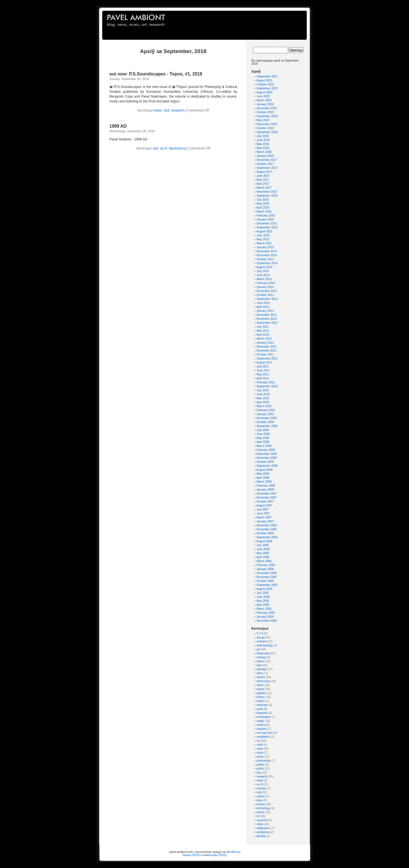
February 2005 (266, 613)
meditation (263, 737)
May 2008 (263, 474)
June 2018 (263, 140)
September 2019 (267, 116)
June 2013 (263, 303)
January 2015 (265, 247)
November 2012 (267, 319)
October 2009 (265, 422)
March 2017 (264, 188)
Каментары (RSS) (215, 855)
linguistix (262, 713)
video (260, 824)
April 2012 (263, 335)
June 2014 (263, 275)
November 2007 (267, 498)
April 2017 (263, 184)
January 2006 (265, 569)
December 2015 (267, 223)
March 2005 (264, 609)
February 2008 (266, 486)
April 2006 (263, 557)
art (258, 649)
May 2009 (263, 438)
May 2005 (263, 601)
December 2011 (267, 347)
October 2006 (265, 533)
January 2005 (265, 617)
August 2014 (264, 267)
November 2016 (267, 192)
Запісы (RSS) (191, 855)
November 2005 (267, 577)
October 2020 (265, 84)
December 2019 (267, 108)
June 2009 (263, 434)
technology (263, 808)
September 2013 (267, 299)
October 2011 (265, 355)
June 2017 (263, 176)
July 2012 (263, 327)
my (258, 741)
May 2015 (263, 239)
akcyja (260, 637)
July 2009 (263, 430)
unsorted (262, 820)
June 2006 (263, 549)
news (158, 110)
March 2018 (264, 152)
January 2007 (265, 521)
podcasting (263, 761)
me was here (265, 733)
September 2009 (267, 426)
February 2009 (266, 450)
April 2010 (263, 402)
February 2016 (266, 216)
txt (258, 816)
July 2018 (263, 136)
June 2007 (263, 513)
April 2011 (263, 378)
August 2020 (264, 92)
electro (261, 677)
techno (261, 804)
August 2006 (264, 541)
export (260, 689)
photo (260, 757)
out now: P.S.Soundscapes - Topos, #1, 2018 (156, 74)
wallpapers (263, 828)
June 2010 (263, 394)
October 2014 (265, 259)
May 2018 (263, 144)
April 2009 (263, 442)
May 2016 (263, 204)
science (261, 788)
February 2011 (266, 382)
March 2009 (264, 446)
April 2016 (263, 208)
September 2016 (267, 196)
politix (260, 769)
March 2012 (264, 339)
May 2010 (263, 398)
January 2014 (265, 287)
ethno (260, 685)
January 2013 (265, 311)
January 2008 (265, 490)
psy (259, 773)
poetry (260, 765)
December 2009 (267, 418)
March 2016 (264, 212)
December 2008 (267, 454)
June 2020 (263, 96)
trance (260, 812)
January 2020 (265, 104)
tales (259, 800)
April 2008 (263, 478)
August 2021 (264, 80)
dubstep (262, 669)
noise (260, 753)
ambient (262, 641)
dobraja (261, 657)
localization (263, 717)
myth (260, 745)
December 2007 (267, 494)
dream (260, 661)
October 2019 (265, 112)
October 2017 (265, 164)
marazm (262, 729)
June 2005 (263, 597)
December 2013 (267, 291)
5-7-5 (260, 633)
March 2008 (264, 482)
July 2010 (263, 390)
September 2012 (267, 323)
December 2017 (267, 160)
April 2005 (263, 605)
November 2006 (267, 529)
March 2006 (264, 561)
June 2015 (263, 235)
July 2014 (263, 271)
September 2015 (267, 227)
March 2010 (264, 406)
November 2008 (267, 458)
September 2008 (267, 466)
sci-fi (163, 148)
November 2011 (267, 351)
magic (260, 721)
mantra (261, 725)
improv (261, 701)
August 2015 (264, 231)
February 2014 (266, 283)
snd (166, 110)
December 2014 (267, 251)
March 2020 (264, 100)
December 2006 (267, 525)
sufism (261, 796)
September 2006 (267, 537)
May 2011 (263, 374)
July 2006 (263, 545)
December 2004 (267, 621)
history (261, 697)
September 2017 (267, 168)
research (178, 110)
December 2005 (267, 573)
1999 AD (118, 126)
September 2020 (267, 88)
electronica (177, 148)
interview (262, 705)
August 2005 (264, 589)
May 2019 (263, 120)
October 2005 (265, 581)
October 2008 (265, 462)
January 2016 (265, 219)
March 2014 (264, 279)
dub (259, 665)
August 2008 (264, 470)
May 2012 (263, 331)
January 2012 (265, 343)
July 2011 (263, 366)
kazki (260, 709)
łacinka (261, 836)
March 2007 (264, 517)
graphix (261, 693)
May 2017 (263, 180)
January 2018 (265, 156)
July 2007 (263, 509)
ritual (260, 780)
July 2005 (263, 593)
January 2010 (265, 414)
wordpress (263, 832)
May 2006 (263, 553)
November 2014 (267, 255)
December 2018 (267, 124)
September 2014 (267, 263)
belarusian (263, 653)
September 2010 (267, 386)
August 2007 (264, 506)
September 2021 (267, 76)
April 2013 (263, 307)
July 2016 (263, 200)
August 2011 (264, 362)
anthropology (265, 645)
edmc (260, 673)
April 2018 (263, 148)
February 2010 (266, 410)
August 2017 (264, 172)
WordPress (233, 852)
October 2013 (265, 295)
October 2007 (265, 502)
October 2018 (265, 128)
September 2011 (267, 359)
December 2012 (267, 315)
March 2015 (264, 243)
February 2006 (266, 565)
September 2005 (267, 585)
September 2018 (267, 132)
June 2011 (263, 370)
